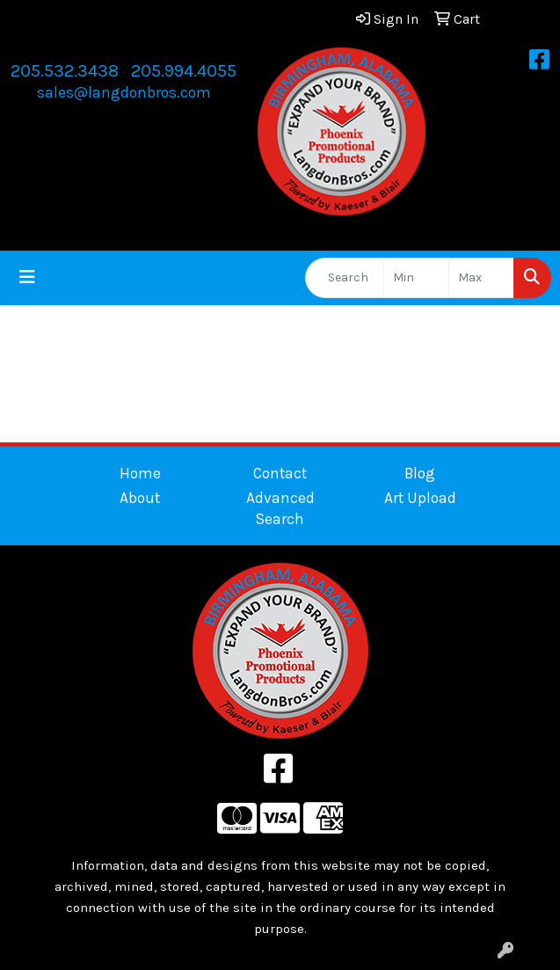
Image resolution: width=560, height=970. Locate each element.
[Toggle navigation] (27, 277)
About (140, 498)
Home (140, 473)
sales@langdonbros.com (124, 92)
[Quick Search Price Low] (416, 278)
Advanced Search (280, 508)
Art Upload (420, 498)
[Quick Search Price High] (481, 278)
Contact (280, 473)
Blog (420, 473)
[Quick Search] (345, 278)
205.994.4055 (184, 71)
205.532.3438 (65, 71)
